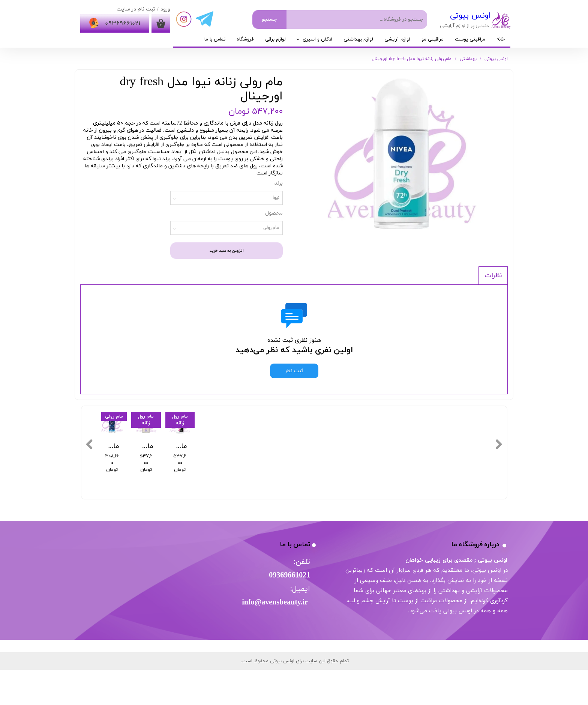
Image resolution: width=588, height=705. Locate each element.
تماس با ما (215, 39)
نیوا (276, 198)
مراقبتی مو (433, 39)
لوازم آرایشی (397, 39)
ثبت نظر (294, 371)
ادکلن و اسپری (317, 39)
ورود (165, 9)
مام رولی (271, 228)
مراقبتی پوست (470, 39)
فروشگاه (245, 39)
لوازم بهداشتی (358, 39)
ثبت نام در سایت (136, 9)
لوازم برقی (275, 39)
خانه (501, 39)
